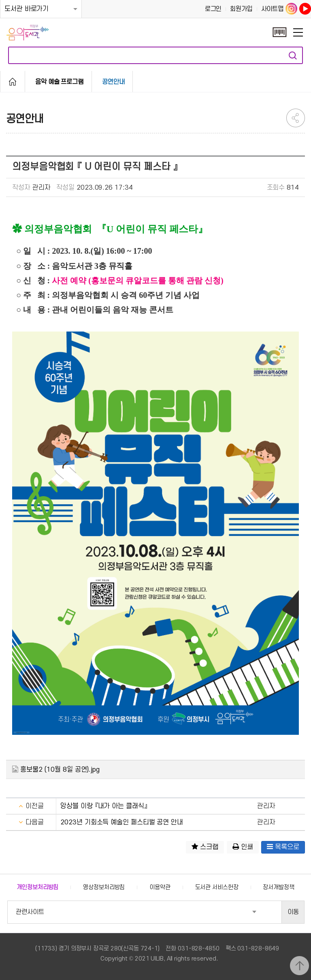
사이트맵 (273, 9)
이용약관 (160, 887)
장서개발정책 (278, 887)
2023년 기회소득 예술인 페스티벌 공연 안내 (122, 822)
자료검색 (293, 55)
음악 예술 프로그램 (59, 82)
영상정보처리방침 (104, 887)
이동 (293, 912)
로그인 (213, 9)
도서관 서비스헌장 (217, 887)
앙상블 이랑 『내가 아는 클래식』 (104, 806)
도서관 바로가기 (27, 9)
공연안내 (113, 82)
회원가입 (241, 9)
